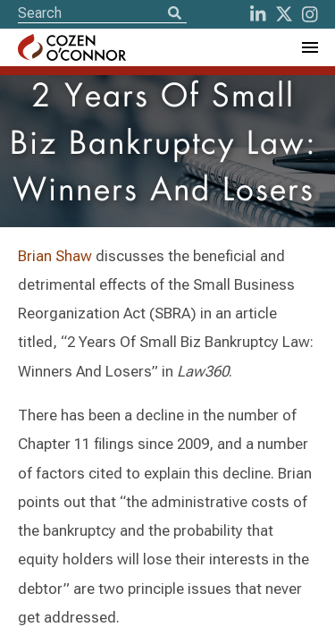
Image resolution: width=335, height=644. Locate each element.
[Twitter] (284, 14)
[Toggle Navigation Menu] (309, 47)
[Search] (174, 14)
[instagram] (310, 14)
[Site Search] (102, 13)
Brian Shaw (55, 256)
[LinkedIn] (258, 14)
